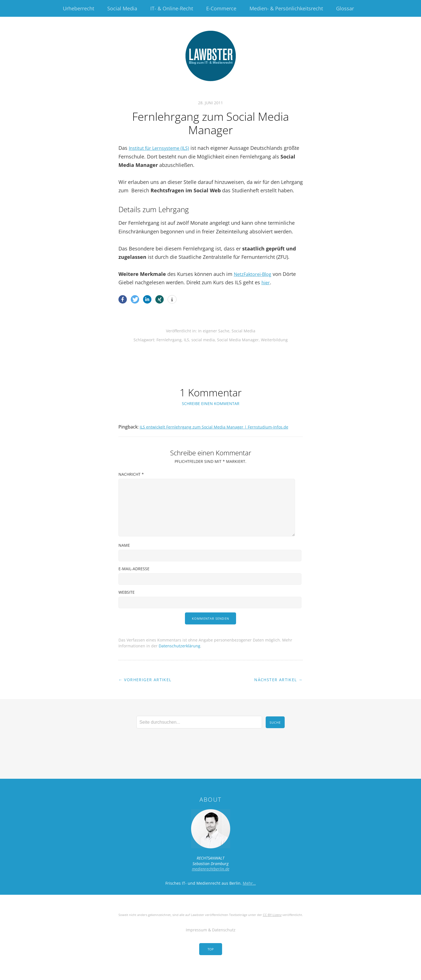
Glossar (345, 8)
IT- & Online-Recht (172, 8)
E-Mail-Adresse (134, 577)
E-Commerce (221, 8)
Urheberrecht (79, 8)
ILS (186, 340)
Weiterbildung (274, 340)
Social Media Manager (238, 340)
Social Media (122, 8)
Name (124, 553)
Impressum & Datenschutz (211, 938)
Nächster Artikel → (278, 688)
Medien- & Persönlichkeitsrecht (286, 8)
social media (203, 340)
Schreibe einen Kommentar (211, 403)
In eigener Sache (214, 331)
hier (266, 282)
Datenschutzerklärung (179, 654)
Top (211, 957)
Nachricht (131, 482)
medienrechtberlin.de (211, 877)
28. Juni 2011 (210, 103)
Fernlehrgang (169, 340)
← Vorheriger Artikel (145, 688)
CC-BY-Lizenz (272, 923)
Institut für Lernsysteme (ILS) (162, 148)
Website (127, 600)
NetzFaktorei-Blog (255, 274)
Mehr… (249, 891)
